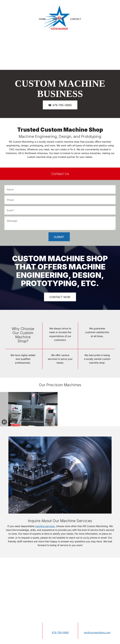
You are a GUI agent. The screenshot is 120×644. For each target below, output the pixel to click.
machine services (45, 526)
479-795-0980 (60, 632)
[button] (4, 409)
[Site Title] (57, 9)
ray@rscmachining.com (97, 632)
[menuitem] (42, 19)
